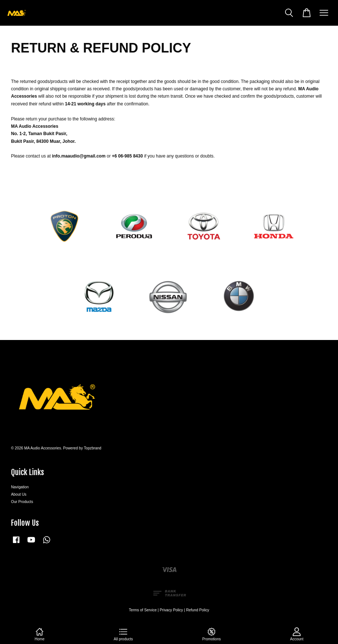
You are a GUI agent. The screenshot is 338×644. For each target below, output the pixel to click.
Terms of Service (143, 610)
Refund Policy (198, 610)
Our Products (22, 502)
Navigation (20, 487)
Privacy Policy (171, 610)
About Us (19, 494)
